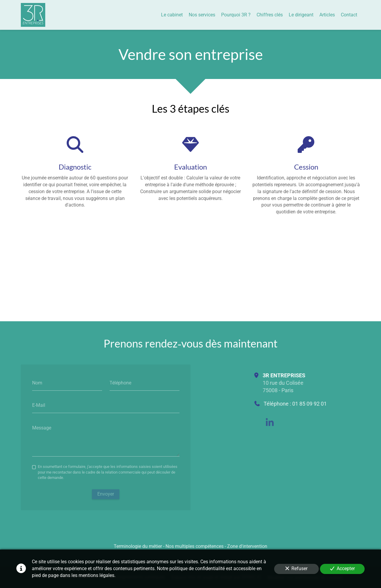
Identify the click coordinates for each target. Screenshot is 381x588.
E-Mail (39, 405)
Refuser (296, 568)
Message (42, 428)
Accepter (342, 568)
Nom (37, 383)
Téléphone (120, 383)
